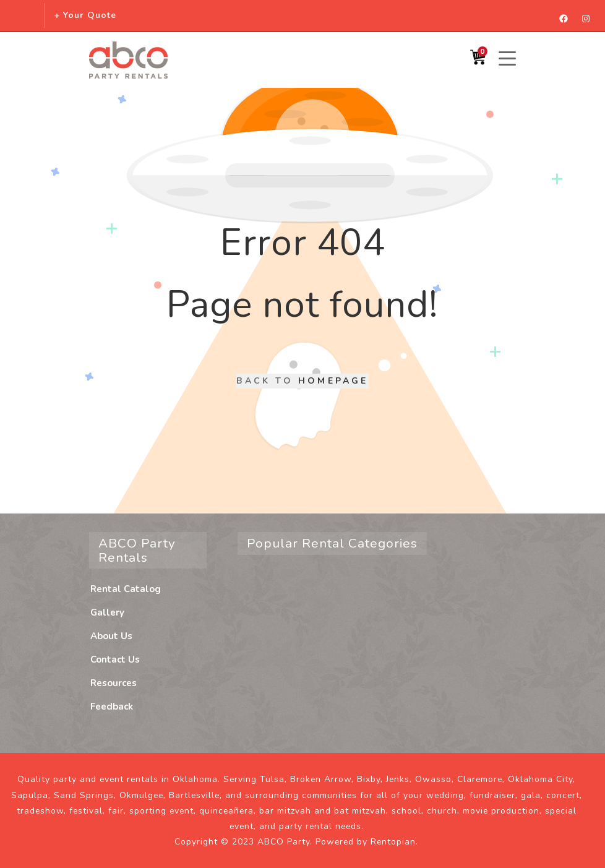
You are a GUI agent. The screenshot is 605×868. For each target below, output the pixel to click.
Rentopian (393, 842)
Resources (114, 683)
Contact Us (115, 660)
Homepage (333, 381)
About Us (111, 636)
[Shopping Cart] (478, 60)
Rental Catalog (126, 589)
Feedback (112, 707)
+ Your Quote (85, 15)
